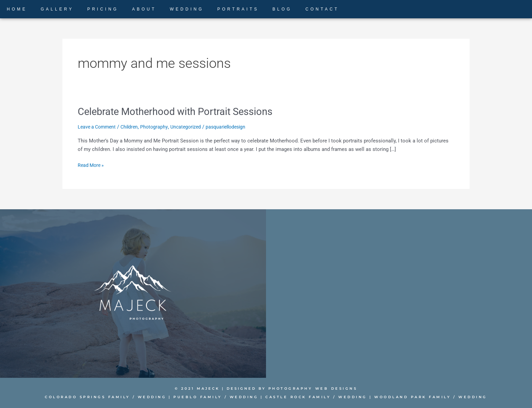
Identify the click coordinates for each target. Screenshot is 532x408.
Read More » (92, 165)
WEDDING (187, 9)
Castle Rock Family (297, 397)
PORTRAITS (238, 9)
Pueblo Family (200, 397)
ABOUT (144, 9)
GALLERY (57, 9)
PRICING (103, 9)
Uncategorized (191, 127)
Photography (159, 127)
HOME (17, 9)
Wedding (156, 397)
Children (133, 127)
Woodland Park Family (406, 397)
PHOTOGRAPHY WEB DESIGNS (313, 388)
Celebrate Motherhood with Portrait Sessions (179, 111)
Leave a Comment (98, 127)
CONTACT (322, 9)
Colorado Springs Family (94, 397)
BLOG (282, 9)
